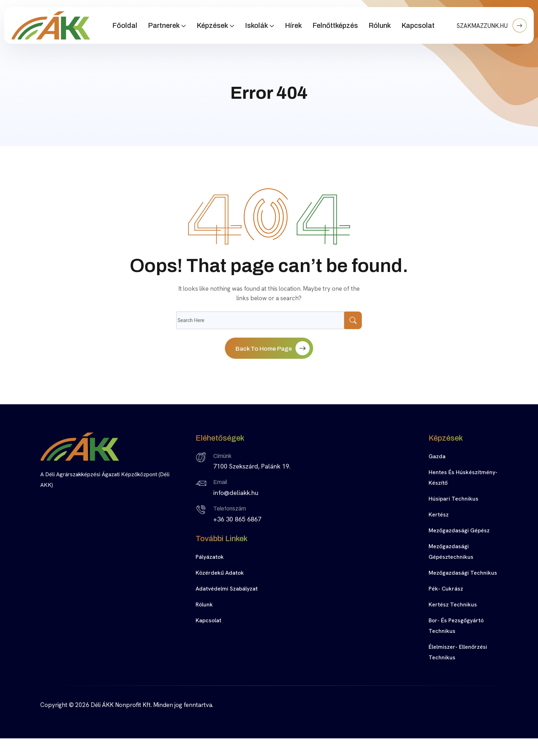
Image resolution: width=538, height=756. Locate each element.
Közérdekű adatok (220, 573)
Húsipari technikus (453, 499)
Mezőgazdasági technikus (463, 573)
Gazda (437, 456)
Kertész (439, 515)
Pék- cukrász (446, 589)
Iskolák (256, 25)
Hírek (293, 25)
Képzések (212, 25)
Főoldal (125, 25)
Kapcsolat (418, 25)
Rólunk (380, 25)
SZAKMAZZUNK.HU (492, 25)
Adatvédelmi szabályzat (227, 589)
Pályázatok (210, 557)
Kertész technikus (453, 604)
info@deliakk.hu (236, 493)
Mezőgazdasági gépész (459, 530)
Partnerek (164, 25)
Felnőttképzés (335, 25)
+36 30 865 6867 (237, 519)
